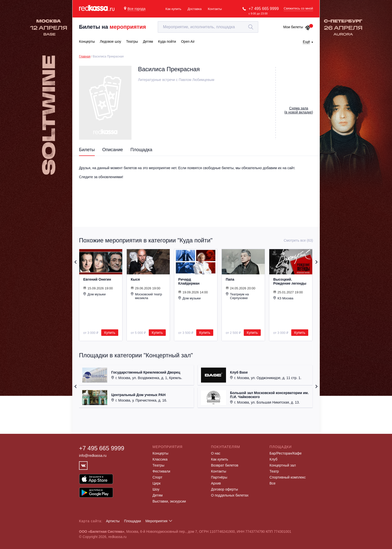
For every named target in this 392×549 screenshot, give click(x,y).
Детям (157, 495)
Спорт (157, 477)
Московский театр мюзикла (146, 296)
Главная (85, 56)
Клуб (273, 459)
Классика (160, 459)
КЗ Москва (283, 298)
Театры (158, 465)
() (299, 110)
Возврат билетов (225, 465)
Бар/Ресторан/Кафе (286, 453)
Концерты (160, 453)
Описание (113, 150)
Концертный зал (283, 465)
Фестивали (161, 471)
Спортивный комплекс (288, 477)
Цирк (156, 483)
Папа (230, 279)
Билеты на (112, 27)
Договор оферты (224, 489)
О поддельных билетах (230, 495)
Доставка (194, 9)
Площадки (132, 521)
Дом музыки (94, 294)
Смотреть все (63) (298, 240)
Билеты (87, 150)
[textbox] (208, 27)
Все (272, 483)
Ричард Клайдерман (189, 281)
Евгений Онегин (97, 279)
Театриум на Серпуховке (237, 296)
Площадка (141, 150)
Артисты (113, 521)
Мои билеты (297, 27)
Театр (274, 471)
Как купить (173, 9)
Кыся (135, 279)
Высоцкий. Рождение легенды (290, 281)
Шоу (156, 489)
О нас (216, 453)
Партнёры (219, 477)
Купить (110, 333)
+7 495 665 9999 (264, 9)
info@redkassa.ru (93, 456)
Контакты (215, 9)
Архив (216, 483)
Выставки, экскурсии (169, 501)
